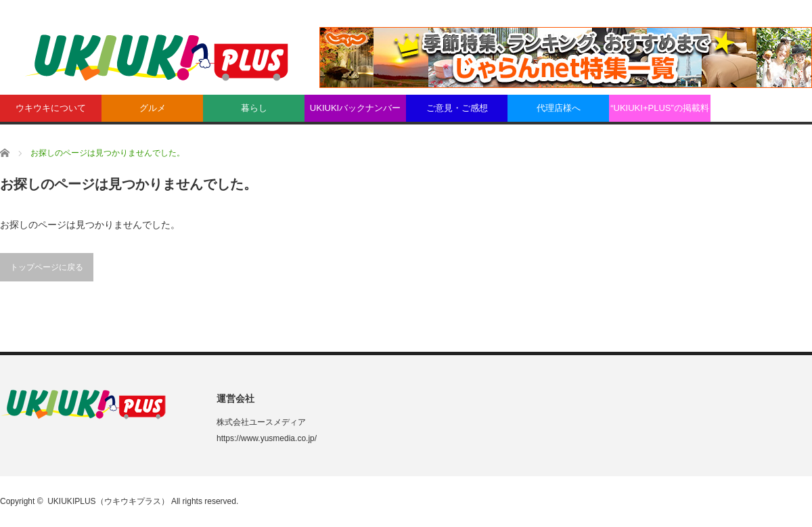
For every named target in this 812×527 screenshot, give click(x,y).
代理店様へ (559, 108)
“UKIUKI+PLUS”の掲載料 (660, 108)
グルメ (153, 108)
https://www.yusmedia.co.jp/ (267, 438)
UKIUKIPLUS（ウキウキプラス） (108, 501)
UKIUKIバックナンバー (355, 108)
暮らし (254, 108)
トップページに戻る (47, 267)
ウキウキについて (51, 108)
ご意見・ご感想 (457, 108)
